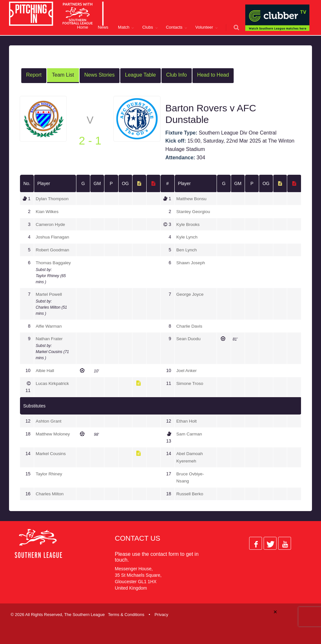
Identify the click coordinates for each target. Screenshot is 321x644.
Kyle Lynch (187, 237)
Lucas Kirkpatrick (53, 382)
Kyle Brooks (188, 224)
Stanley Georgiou (194, 211)
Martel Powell (49, 294)
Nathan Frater (50, 338)
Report (34, 75)
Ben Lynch (187, 249)
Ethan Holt (187, 420)
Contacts (174, 27)
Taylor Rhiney (49, 472)
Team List (63, 75)
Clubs (147, 27)
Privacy (161, 613)
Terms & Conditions (126, 613)
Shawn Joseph (191, 262)
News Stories (100, 75)
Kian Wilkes (48, 211)
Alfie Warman (49, 325)
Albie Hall (45, 369)
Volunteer (204, 27)
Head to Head (213, 75)
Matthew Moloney (53, 433)
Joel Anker (187, 369)
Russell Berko (190, 492)
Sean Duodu (189, 338)
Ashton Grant (49, 420)
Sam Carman (190, 433)
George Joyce (190, 294)
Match (124, 27)
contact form (165, 552)
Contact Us (137, 537)
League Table (141, 75)
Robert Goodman (53, 249)
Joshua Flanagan (53, 237)
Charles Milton (50, 492)
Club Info (177, 75)
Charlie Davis (190, 325)
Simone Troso (190, 382)
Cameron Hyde (51, 224)
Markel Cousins (51, 453)
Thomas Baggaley (54, 262)
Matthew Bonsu (192, 199)
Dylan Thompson (53, 199)
